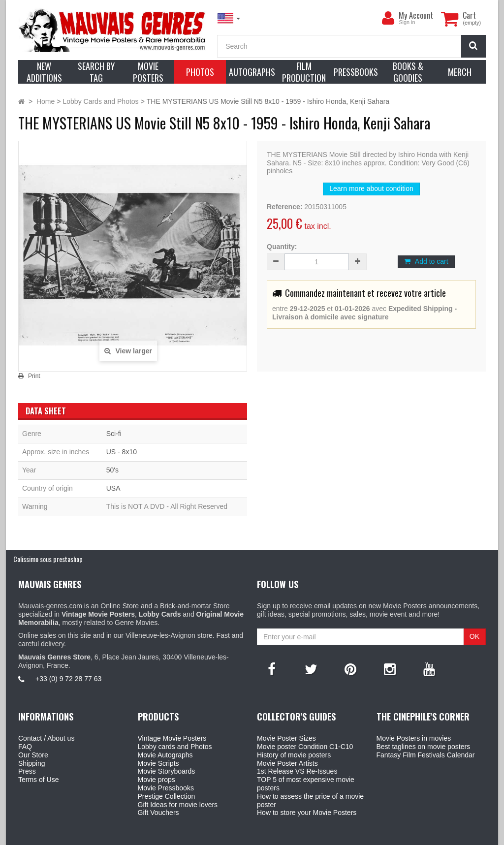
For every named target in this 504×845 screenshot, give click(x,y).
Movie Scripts (158, 763)
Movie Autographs (165, 755)
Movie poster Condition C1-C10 (305, 747)
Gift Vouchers (158, 813)
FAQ (25, 747)
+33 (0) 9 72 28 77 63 (68, 679)
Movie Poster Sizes (286, 738)
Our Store (33, 755)
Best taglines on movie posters (424, 747)
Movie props (157, 780)
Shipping (32, 763)
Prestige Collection (167, 796)
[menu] (388, 18)
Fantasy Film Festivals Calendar (426, 755)
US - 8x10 (122, 452)
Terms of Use (38, 780)
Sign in (407, 22)
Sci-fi (114, 434)
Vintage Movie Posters (172, 738)
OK (474, 636)
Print (34, 376)
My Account (416, 15)
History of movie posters (294, 755)
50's (112, 470)
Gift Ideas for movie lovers (178, 805)
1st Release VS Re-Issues (297, 771)
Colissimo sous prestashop (48, 559)
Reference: (284, 207)
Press (27, 771)
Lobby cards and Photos (175, 747)
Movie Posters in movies (414, 738)
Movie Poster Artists (287, 763)
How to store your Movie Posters (307, 813)
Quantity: (282, 247)
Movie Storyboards (167, 771)
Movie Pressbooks (166, 788)
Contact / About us (46, 738)
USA (113, 488)
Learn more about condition (371, 188)
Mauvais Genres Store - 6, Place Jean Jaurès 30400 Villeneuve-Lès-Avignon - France (275, 836)
